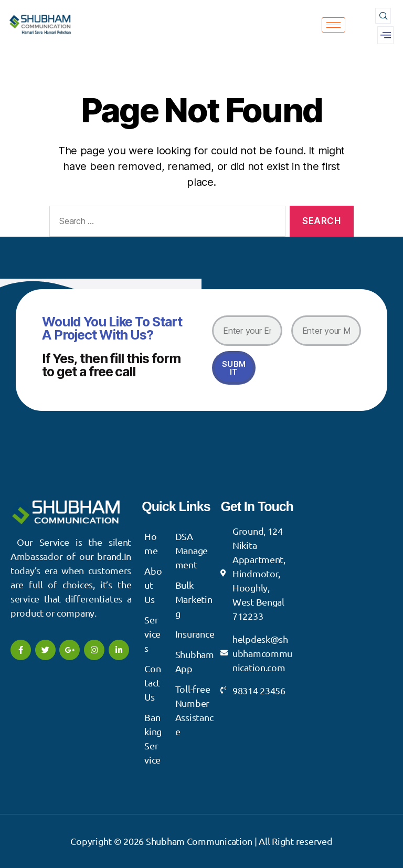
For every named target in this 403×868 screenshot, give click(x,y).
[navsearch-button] (383, 16)
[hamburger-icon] (333, 25)
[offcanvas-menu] (386, 35)
